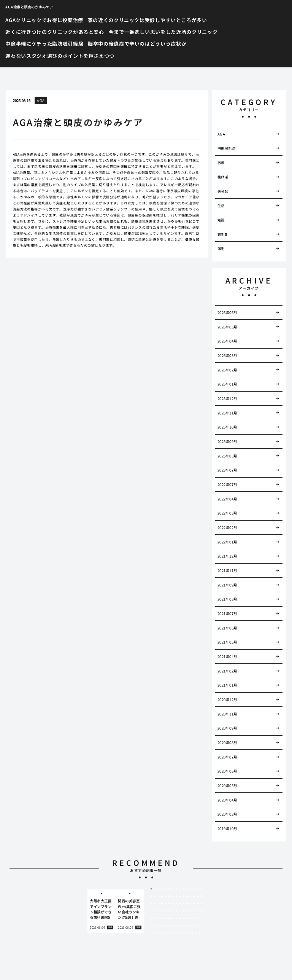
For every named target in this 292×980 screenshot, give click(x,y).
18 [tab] (159, 896)
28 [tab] (194, 896)
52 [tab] (173, 911)
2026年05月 (227, 327)
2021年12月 (227, 556)
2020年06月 (227, 771)
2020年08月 (227, 743)
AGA (41, 100)
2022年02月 (227, 527)
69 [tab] (180, 918)
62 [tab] (155, 918)
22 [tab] (173, 896)
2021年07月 (227, 613)
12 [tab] (191, 889)
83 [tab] (176, 926)
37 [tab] (173, 904)
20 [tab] (166, 896)
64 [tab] (162, 918)
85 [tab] (184, 926)
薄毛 (221, 249)
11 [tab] (187, 889)
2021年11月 (227, 570)
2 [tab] (155, 889)
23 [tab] (176, 896)
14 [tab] (198, 889)
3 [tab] (158, 889)
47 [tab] (155, 911)
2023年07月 (227, 470)
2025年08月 (227, 456)
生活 (221, 206)
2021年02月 (227, 671)
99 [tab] (182, 933)
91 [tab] (153, 933)
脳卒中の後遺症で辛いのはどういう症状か (137, 44)
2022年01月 (227, 542)
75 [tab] (202, 918)
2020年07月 (227, 757)
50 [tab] (166, 911)
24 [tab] (180, 896)
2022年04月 (227, 499)
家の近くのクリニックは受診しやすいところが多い (148, 20)
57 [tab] (191, 911)
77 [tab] (155, 926)
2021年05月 (227, 642)
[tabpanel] (102, 911)
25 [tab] (184, 896)
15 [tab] (202, 889)
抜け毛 (223, 177)
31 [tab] (151, 904)
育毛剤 (223, 234)
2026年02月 (227, 370)
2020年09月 (227, 728)
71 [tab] (187, 918)
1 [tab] (151, 889)
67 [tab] (173, 918)
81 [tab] (169, 926)
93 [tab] (160, 933)
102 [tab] (193, 933)
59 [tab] (198, 911)
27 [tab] (191, 896)
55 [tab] (184, 911)
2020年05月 (227, 786)
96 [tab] (171, 933)
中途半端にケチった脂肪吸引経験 (44, 44)
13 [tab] (194, 889)
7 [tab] (173, 889)
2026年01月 (227, 384)
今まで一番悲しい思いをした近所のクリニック (163, 32)
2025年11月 (227, 413)
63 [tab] (159, 918)
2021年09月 (227, 585)
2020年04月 (227, 800)
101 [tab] (189, 933)
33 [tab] (159, 904)
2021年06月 (227, 628)
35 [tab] (166, 904)
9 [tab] (180, 889)
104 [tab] (200, 933)
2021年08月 (227, 599)
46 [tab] (151, 911)
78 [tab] (159, 926)
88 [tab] (194, 926)
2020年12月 (227, 700)
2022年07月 (227, 484)
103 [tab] (196, 933)
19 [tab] (162, 896)
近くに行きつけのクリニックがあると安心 (55, 32)
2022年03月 (227, 513)
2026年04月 (227, 341)
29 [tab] (198, 896)
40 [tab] (184, 904)
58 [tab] (194, 911)
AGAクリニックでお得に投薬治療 (44, 20)
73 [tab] (194, 918)
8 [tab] (176, 889)
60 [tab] (202, 911)
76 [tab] (151, 926)
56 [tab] (187, 911)
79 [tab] (162, 926)
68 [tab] (176, 918)
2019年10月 (227, 829)
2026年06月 (227, 312)
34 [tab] (162, 904)
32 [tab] (155, 904)
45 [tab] (202, 904)
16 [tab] (151, 896)
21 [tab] (169, 896)
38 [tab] (176, 904)
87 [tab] (191, 926)
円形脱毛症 (226, 148)
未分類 (223, 191)
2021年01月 (227, 685)
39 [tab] (180, 904)
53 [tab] (176, 911)
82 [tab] (173, 926)
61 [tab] (151, 918)
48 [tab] (159, 911)
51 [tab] (169, 911)
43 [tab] (194, 904)
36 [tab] (169, 904)
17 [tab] (155, 896)
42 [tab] (191, 904)
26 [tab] (187, 896)
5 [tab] (166, 889)
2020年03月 (227, 814)
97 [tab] (175, 933)
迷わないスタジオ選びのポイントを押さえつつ (60, 56)
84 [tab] (180, 926)
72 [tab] (191, 918)
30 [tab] (202, 896)
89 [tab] (198, 926)
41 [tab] (187, 904)
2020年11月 (227, 714)
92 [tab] (157, 933)
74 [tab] (198, 918)
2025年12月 (227, 398)
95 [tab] (167, 933)
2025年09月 (227, 441)
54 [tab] (180, 911)
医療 (221, 163)
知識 (221, 220)
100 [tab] (186, 933)
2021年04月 (227, 657)
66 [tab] (169, 918)
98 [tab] (178, 933)
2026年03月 (227, 355)
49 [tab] (162, 911)
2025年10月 (227, 427)
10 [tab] (184, 889)
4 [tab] (162, 889)
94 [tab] (164, 933)
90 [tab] (202, 926)
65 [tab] (166, 918)
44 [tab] (198, 904)
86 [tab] (187, 926)
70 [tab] (184, 918)
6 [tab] (169, 889)
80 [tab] (166, 926)
